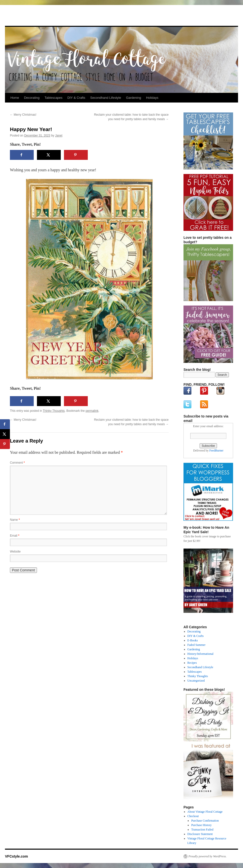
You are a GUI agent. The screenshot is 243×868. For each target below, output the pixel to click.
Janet (59, 136)
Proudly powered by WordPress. (208, 856)
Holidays (152, 98)
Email (15, 536)
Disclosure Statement (200, 834)
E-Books (193, 640)
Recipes (192, 663)
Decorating (32, 98)
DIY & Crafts (76, 98)
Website (15, 552)
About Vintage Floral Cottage (205, 812)
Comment (17, 463)
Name (15, 520)
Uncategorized (196, 681)
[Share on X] (49, 155)
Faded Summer (197, 645)
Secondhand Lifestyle (106, 98)
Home (15, 98)
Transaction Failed (202, 830)
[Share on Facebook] (22, 155)
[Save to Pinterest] (76, 155)
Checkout (193, 816)
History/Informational (200, 654)
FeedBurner (216, 451)
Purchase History (201, 825)
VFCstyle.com (30, 17)
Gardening (134, 98)
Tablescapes (54, 98)
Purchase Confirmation (205, 821)
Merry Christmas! (23, 115)
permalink (92, 411)
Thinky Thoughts (54, 411)
